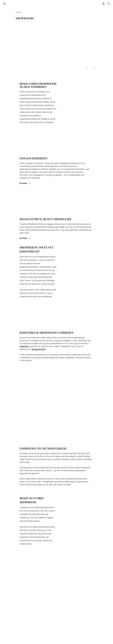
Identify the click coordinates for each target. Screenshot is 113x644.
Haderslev (24, 346)
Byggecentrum (39, 349)
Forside (18, 12)
